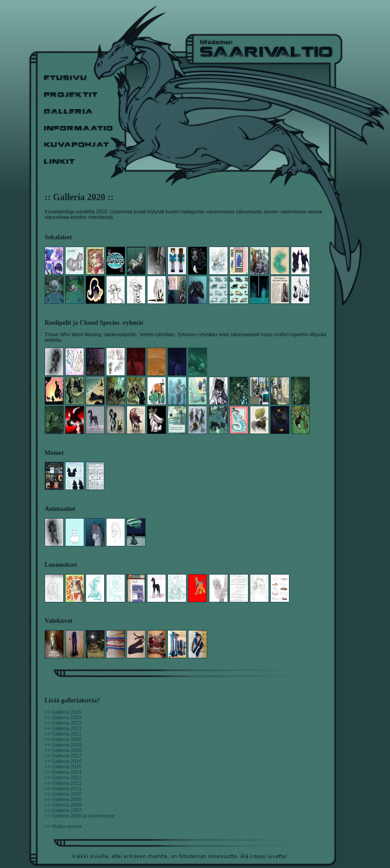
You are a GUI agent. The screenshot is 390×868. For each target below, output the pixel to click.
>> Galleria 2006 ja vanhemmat (79, 816)
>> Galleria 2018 (63, 750)
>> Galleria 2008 (63, 805)
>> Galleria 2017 (63, 756)
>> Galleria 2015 (63, 767)
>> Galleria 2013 (63, 777)
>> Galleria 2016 (63, 761)
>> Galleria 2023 (63, 723)
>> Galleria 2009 (63, 799)
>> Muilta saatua (63, 826)
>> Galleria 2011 (63, 788)
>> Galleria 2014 (63, 772)
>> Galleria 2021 (63, 734)
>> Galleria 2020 (63, 739)
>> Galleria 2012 (63, 783)
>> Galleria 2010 (63, 794)
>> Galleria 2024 (63, 717)
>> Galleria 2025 (63, 712)
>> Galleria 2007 (63, 810)
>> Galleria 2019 (63, 745)
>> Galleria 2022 (63, 728)
